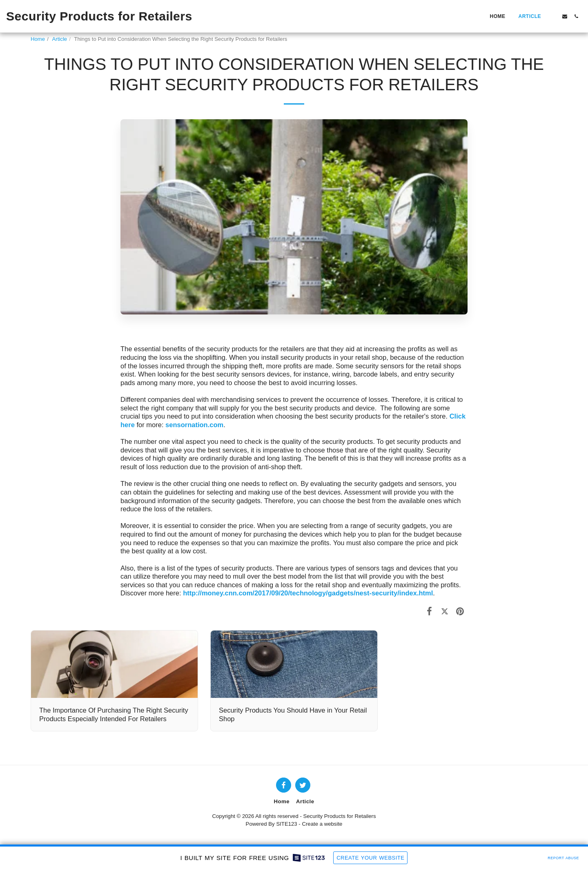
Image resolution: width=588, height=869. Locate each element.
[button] (553, 16)
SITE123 (286, 824)
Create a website (322, 824)
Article (60, 39)
